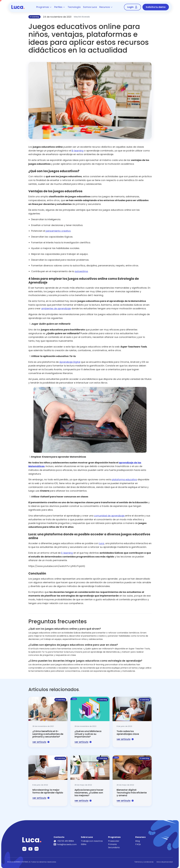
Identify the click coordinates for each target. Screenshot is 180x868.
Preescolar (114, 841)
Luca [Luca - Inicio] (18, 7)
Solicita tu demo (156, 7)
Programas (44, 7)
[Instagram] (24, 849)
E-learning (67, 553)
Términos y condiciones (144, 862)
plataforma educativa (124, 480)
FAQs (138, 844)
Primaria (112, 844)
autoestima (81, 271)
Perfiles (60, 7)
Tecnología (74, 7)
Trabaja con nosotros (92, 841)
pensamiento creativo (58, 231)
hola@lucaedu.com (65, 844)
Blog (138, 841)
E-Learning (34, 17)
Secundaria (114, 847)
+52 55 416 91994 (64, 841)
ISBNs (84, 844)
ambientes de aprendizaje (56, 308)
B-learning (78, 151)
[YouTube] (30, 849)
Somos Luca (90, 7)
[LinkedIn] (37, 849)
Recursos (106, 7)
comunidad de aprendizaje (110, 516)
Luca (101, 543)
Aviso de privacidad (165, 862)
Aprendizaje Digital (70, 362)
